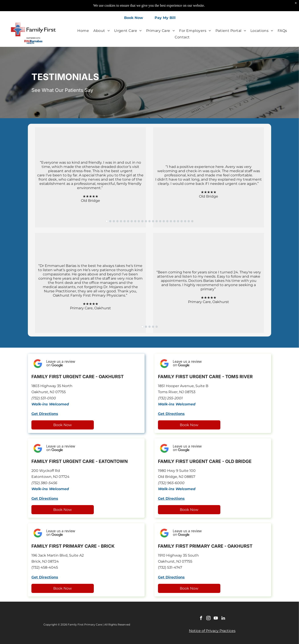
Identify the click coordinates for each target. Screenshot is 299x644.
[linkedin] (223, 619)
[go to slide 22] (182, 221)
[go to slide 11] (142, 221)
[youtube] (216, 619)
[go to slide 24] (189, 221)
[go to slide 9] (135, 221)
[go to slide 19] (171, 221)
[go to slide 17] (164, 221)
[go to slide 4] (117, 221)
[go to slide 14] (153, 221)
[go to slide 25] (192, 221)
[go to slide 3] (114, 221)
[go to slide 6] (125, 221)
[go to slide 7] (128, 221)
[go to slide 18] (167, 221)
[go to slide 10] (139, 221)
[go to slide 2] (110, 221)
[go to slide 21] (178, 221)
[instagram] (209, 619)
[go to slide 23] (185, 221)
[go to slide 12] (146, 221)
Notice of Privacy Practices (212, 631)
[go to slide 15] (157, 221)
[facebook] (201, 619)
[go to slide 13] (149, 221)
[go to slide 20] (174, 221)
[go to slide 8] (132, 221)
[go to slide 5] (121, 221)
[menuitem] (83, 30)
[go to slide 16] (160, 221)
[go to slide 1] (107, 221)
